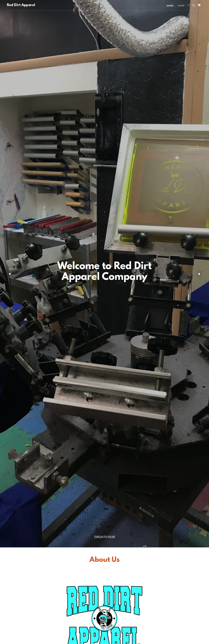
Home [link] (170, 6)
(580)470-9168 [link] (105, 537)
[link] (21, 5)
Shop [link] (181, 6)
